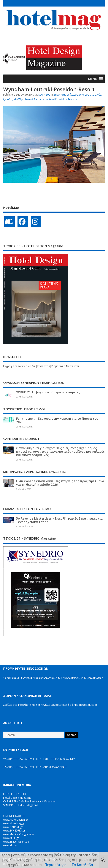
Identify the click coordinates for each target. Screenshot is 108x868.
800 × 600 (44, 95)
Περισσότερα (55, 865)
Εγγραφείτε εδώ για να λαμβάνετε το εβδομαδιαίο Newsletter (41, 366)
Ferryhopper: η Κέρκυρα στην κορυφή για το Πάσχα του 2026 (57, 420)
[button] (93, 79)
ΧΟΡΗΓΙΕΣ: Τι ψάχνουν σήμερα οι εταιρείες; (48, 392)
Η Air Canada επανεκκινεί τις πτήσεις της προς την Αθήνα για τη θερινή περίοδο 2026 (60, 483)
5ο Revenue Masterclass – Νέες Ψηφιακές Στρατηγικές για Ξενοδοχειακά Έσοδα (59, 520)
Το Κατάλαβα (82, 865)
